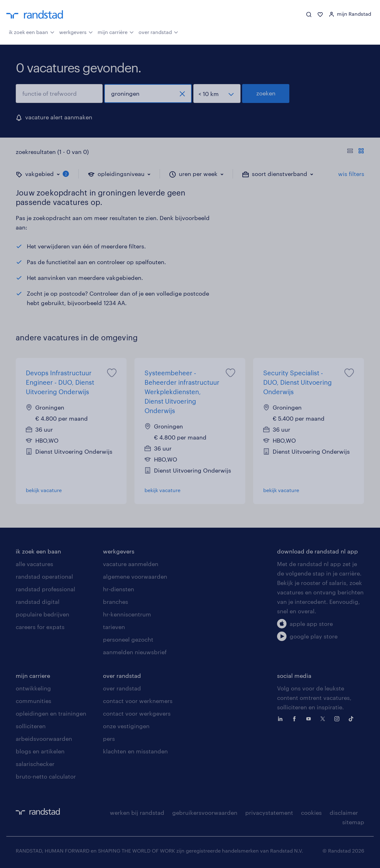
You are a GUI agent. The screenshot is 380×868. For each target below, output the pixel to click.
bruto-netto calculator (46, 776)
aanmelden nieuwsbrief (135, 652)
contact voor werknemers (138, 701)
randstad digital (38, 602)
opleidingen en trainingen (51, 713)
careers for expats (40, 627)
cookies (311, 813)
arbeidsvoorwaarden (44, 739)
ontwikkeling (33, 688)
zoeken (266, 93)
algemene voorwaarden (135, 576)
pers (109, 739)
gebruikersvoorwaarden (205, 813)
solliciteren (31, 726)
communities (34, 701)
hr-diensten (119, 589)
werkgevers (76, 31)
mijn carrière (116, 31)
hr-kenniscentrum (127, 614)
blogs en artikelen (40, 751)
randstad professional (45, 589)
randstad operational (44, 576)
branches (116, 602)
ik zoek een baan (32, 31)
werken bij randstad (137, 813)
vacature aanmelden (131, 564)
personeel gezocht (128, 639)
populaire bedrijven (43, 614)
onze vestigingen (126, 726)
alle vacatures (34, 564)
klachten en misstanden (135, 751)
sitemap (353, 822)
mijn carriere (33, 676)
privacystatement (269, 813)
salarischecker (35, 764)
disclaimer (344, 813)
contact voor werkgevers (137, 713)
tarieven (114, 627)
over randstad (158, 31)
